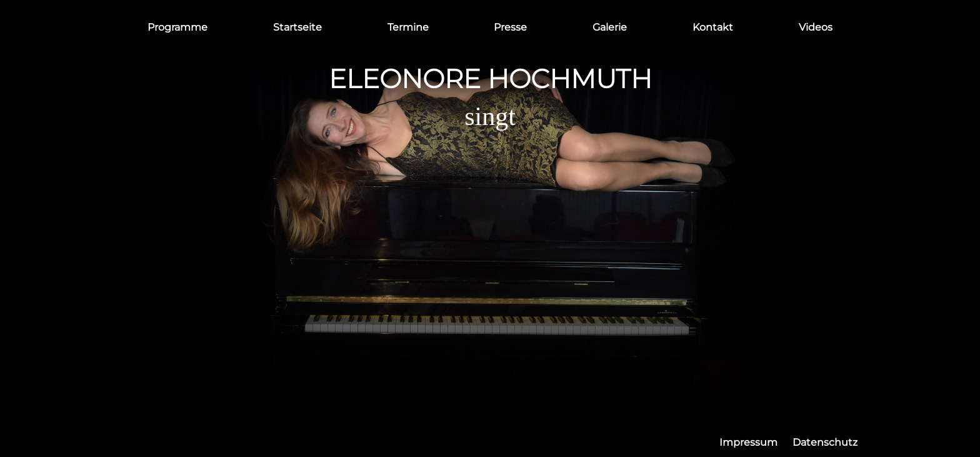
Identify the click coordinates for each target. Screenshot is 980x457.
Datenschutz (825, 442)
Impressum (748, 442)
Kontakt (713, 27)
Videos (816, 27)
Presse (510, 27)
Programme (177, 27)
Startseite (297, 27)
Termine (408, 27)
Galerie (610, 27)
